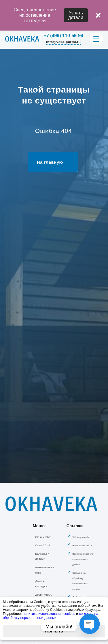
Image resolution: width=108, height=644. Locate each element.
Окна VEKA (43, 562)
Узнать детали (76, 15)
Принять (54, 631)
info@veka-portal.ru (63, 42)
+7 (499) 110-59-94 (64, 36)
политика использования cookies (49, 614)
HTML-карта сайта (82, 571)
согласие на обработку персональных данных (51, 616)
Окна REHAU (44, 571)
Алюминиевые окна (45, 595)
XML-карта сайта (81, 563)
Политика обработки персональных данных (83, 584)
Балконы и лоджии (42, 582)
